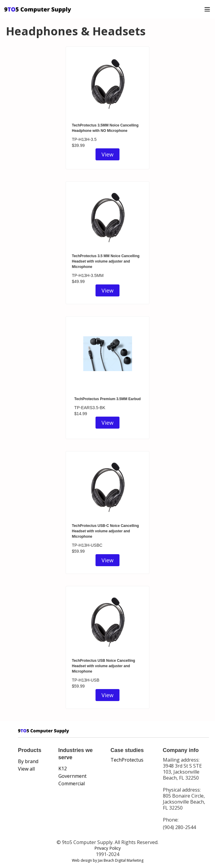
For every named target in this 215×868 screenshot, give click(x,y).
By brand (28, 761)
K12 (63, 768)
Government (72, 776)
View (107, 154)
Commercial (72, 783)
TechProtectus (127, 760)
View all (26, 769)
